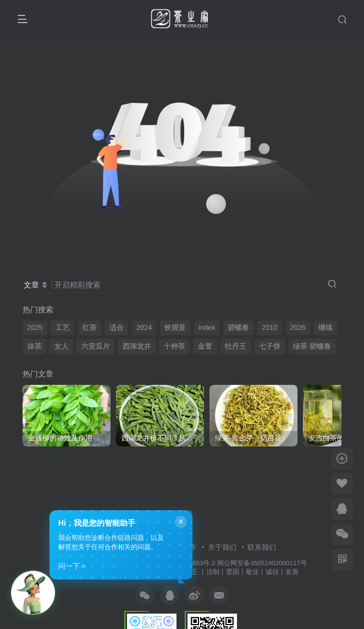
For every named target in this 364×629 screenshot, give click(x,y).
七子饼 (270, 346)
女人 (62, 346)
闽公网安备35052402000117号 (262, 563)
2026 (298, 328)
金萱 (205, 346)
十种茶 (175, 346)
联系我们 (262, 547)
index (207, 328)
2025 (35, 328)
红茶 (90, 328)
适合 (117, 328)
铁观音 (175, 328)
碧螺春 (238, 328)
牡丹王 (236, 346)
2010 (269, 328)
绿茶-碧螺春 (312, 346)
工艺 (63, 328)
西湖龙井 (137, 346)
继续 (326, 328)
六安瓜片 (96, 346)
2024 (144, 328)
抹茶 (35, 346)
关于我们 (222, 547)
